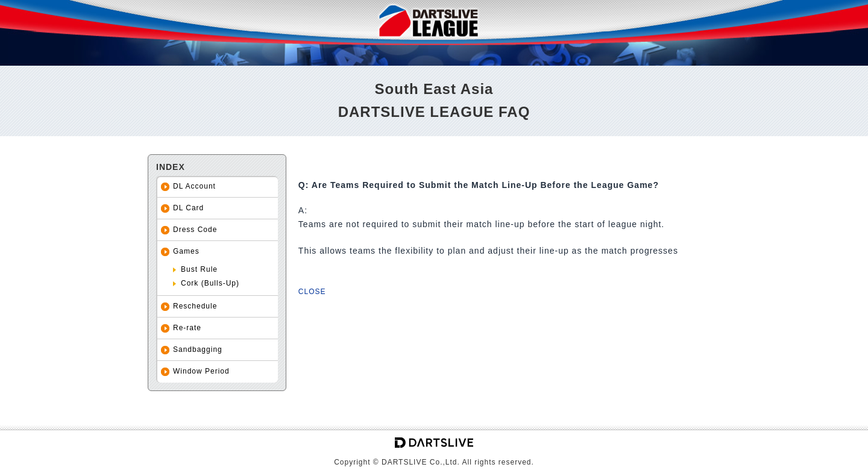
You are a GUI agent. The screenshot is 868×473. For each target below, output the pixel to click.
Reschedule (195, 306)
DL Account (194, 186)
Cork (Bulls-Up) (210, 283)
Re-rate (187, 328)
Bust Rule (199, 269)
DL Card (188, 208)
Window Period (201, 371)
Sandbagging (198, 349)
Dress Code (195, 230)
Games (186, 251)
